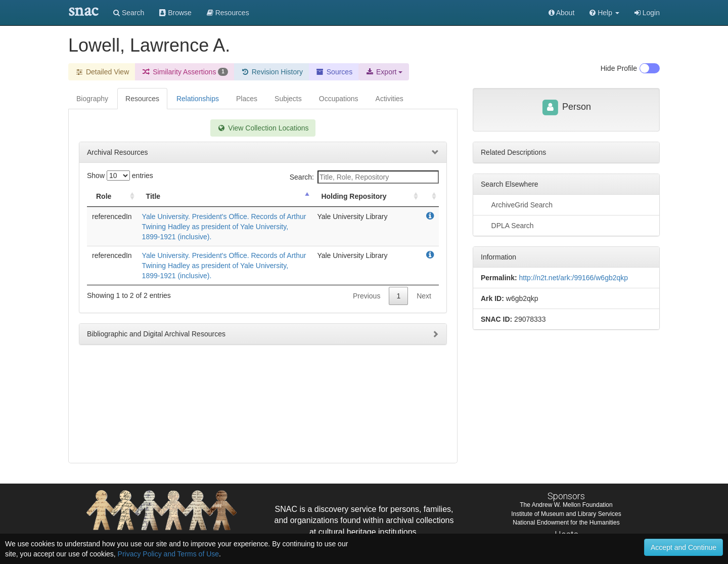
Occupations (339, 99)
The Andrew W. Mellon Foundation (566, 505)
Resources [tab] (142, 99)
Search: (364, 177)
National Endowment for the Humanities (566, 523)
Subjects (288, 99)
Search (129, 13)
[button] (604, 13)
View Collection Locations (263, 128)
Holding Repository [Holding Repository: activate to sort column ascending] (354, 196)
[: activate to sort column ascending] (430, 197)
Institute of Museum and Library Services (566, 514)
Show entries (120, 176)
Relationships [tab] (198, 99)
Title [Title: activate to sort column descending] (153, 196)
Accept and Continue (684, 547)
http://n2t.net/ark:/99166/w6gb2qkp (573, 278)
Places (247, 99)
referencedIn (112, 216)
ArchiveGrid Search (517, 204)
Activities (390, 99)
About (562, 13)
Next (424, 296)
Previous (367, 296)
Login (647, 13)
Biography (92, 99)
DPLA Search (507, 225)
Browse (175, 13)
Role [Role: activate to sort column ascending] (104, 196)
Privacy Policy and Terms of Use (168, 554)
